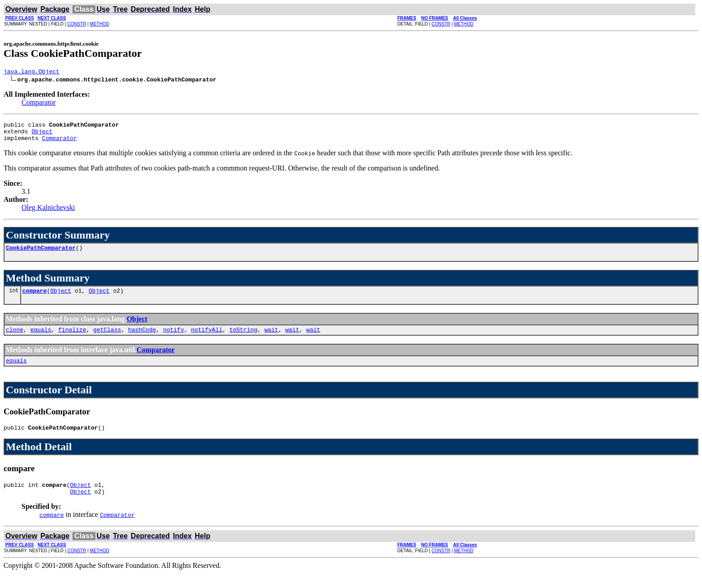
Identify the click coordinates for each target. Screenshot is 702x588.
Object (42, 135)
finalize (72, 339)
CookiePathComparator (41, 254)
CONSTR (77, 24)
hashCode (142, 339)
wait (271, 339)
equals (41, 339)
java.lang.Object (32, 72)
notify (173, 339)
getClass (107, 339)
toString (243, 339)
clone (15, 339)
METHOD (100, 24)
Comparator (39, 104)
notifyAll (207, 339)
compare (35, 298)
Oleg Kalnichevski (48, 213)
